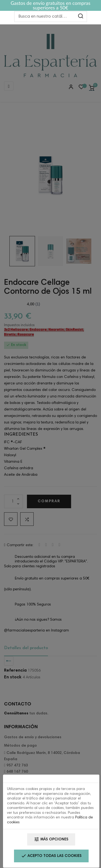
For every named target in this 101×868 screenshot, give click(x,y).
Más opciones (51, 839)
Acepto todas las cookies (51, 856)
